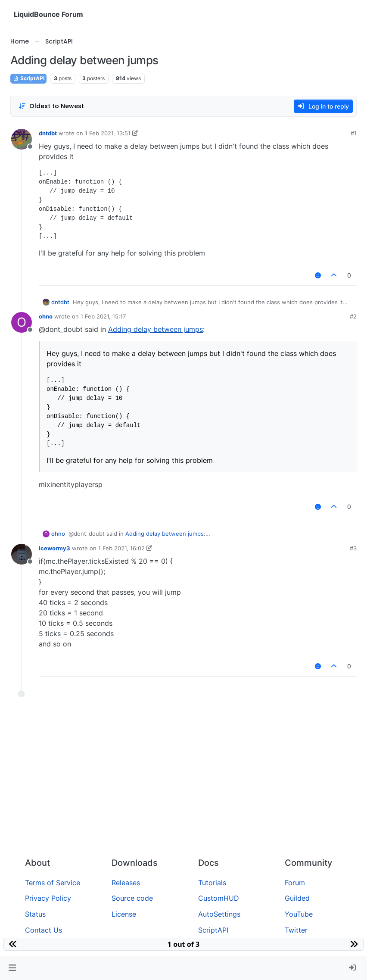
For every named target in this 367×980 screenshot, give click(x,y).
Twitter (296, 930)
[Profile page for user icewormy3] (22, 554)
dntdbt (48, 133)
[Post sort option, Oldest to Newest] (51, 106)
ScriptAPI (28, 78)
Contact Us (44, 930)
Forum (295, 883)
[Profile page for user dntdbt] (22, 139)
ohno (46, 316)
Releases (126, 883)
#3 (353, 548)
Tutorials (212, 883)
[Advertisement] (183, 786)
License (124, 914)
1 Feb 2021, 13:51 (108, 133)
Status (35, 914)
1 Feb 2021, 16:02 (121, 548)
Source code (132, 898)
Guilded (297, 898)
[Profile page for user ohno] (22, 322)
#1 (354, 133)
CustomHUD (219, 898)
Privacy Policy (48, 898)
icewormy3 (54, 548)
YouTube (299, 914)
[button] (12, 968)
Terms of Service (53, 883)
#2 (353, 316)
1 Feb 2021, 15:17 (103, 316)
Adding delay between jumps (156, 329)
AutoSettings (219, 914)
